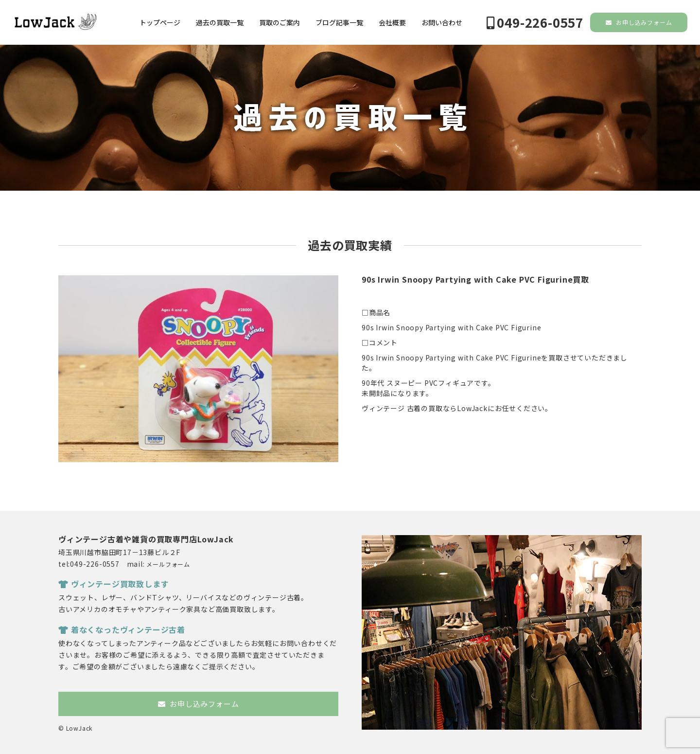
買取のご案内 (280, 22)
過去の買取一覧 (220, 22)
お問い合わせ (442, 22)
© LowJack (75, 728)
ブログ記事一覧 (339, 22)
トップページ (160, 22)
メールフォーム (168, 564)
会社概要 (392, 22)
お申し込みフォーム (639, 22)
